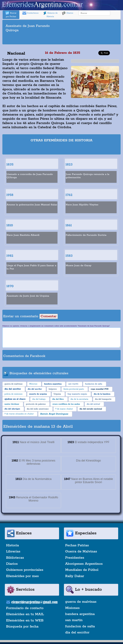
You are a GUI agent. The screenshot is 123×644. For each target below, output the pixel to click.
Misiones (72, 608)
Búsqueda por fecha (22, 627)
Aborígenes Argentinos (84, 564)
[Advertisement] (61, 39)
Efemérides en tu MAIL (25, 614)
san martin (74, 620)
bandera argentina (80, 614)
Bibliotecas (15, 558)
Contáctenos (31, 13)
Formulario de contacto (25, 608)
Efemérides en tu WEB (25, 620)
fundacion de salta (80, 626)
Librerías (13, 551)
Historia (12, 545)
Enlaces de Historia (50, 14)
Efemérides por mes (22, 576)
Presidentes (75, 558)
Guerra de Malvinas (81, 551)
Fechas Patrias (77, 545)
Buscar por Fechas (11, 14)
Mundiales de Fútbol (82, 570)
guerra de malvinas (81, 602)
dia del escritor (77, 632)
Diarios (68, 13)
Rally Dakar (75, 576)
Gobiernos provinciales (25, 570)
